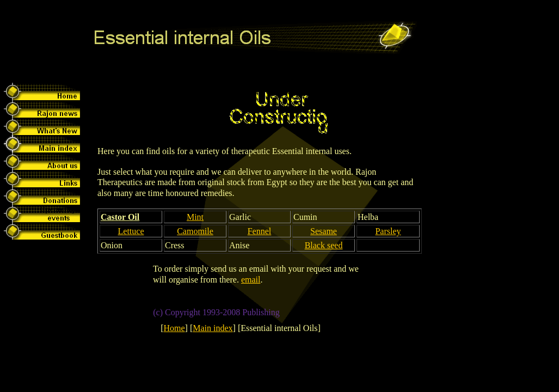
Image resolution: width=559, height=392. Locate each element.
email (251, 280)
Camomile (195, 231)
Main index (213, 328)
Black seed (324, 245)
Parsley (388, 231)
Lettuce (131, 231)
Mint (195, 217)
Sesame (324, 231)
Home (174, 328)
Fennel (260, 231)
